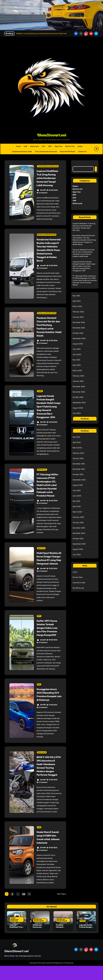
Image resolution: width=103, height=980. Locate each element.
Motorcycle (34, 146)
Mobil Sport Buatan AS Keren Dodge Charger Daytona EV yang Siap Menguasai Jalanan (49, 563)
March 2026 (77, 306)
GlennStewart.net (51, 135)
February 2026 (78, 312)
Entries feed (77, 577)
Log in (75, 572)
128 (24, 908)
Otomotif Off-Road (67, 152)
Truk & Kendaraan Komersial (46, 152)
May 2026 (76, 296)
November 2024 (79, 392)
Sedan (80, 146)
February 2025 (78, 376)
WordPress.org (78, 588)
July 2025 (77, 349)
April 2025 (77, 365)
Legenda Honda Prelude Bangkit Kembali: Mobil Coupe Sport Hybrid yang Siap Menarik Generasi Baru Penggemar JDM (49, 410)
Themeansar (69, 977)
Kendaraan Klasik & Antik (22, 152)
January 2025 (78, 381)
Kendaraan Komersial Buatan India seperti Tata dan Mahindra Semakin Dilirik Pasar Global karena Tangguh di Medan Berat (48, 252)
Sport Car (59, 146)
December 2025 (79, 322)
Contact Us (82, 152)
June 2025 (77, 355)
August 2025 (78, 344)
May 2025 (76, 360)
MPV (50, 146)
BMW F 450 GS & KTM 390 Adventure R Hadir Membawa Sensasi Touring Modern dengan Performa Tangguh (49, 776)
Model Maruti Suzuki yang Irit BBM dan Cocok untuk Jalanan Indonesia (46, 850)
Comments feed (79, 583)
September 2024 (79, 403)
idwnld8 (41, 190)
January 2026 (78, 317)
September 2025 (79, 338)
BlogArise (58, 977)
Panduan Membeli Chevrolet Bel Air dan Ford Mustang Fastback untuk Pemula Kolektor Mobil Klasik (48, 330)
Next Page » (62, 908)
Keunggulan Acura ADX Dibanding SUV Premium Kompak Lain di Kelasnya (48, 703)
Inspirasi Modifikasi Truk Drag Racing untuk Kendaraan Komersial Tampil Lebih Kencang (49, 178)
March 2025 (77, 371)
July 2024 (77, 413)
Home (18, 146)
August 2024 (78, 408)
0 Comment (43, 193)
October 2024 (78, 397)
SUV (43, 146)
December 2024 (79, 387)
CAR (25, 146)
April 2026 (77, 301)
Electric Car (70, 146)
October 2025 (78, 333)
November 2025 (79, 328)
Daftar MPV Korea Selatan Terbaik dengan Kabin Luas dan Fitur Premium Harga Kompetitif (48, 635)
